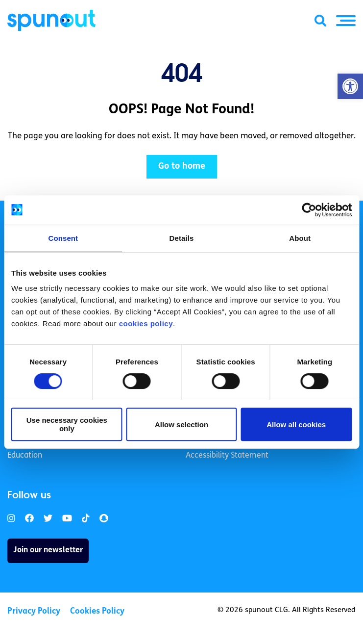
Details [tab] (182, 238)
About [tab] (300, 238)
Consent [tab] (63, 238)
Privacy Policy (34, 611)
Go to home (182, 167)
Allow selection (181, 425)
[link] (11, 519)
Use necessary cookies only (67, 424)
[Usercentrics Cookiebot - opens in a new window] (309, 210)
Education (25, 456)
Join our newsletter (48, 550)
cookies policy (146, 323)
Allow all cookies (296, 425)
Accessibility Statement (227, 456)
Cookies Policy (97, 611)
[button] (350, 86)
